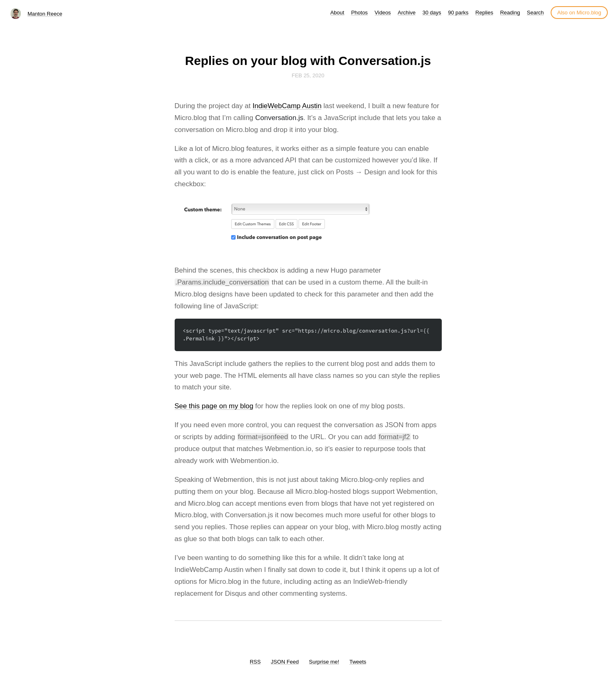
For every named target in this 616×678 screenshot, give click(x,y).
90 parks (458, 13)
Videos (383, 13)
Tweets (358, 662)
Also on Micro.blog (579, 13)
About (337, 13)
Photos (359, 13)
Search (535, 13)
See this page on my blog (214, 406)
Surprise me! (324, 662)
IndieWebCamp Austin (287, 106)
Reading (510, 13)
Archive (407, 13)
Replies (484, 13)
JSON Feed (285, 662)
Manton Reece (45, 14)
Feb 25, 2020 (308, 75)
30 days (432, 13)
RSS (255, 662)
